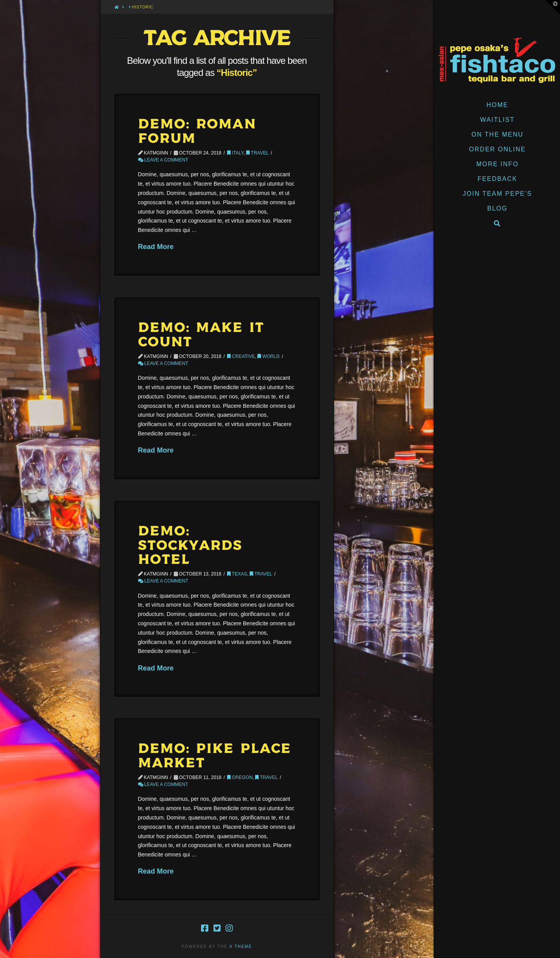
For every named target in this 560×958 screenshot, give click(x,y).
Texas (237, 574)
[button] (553, 7)
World (269, 356)
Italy (235, 153)
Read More (156, 247)
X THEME (241, 947)
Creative (241, 356)
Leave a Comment (163, 160)
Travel (257, 153)
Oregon (240, 777)
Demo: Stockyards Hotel (190, 546)
